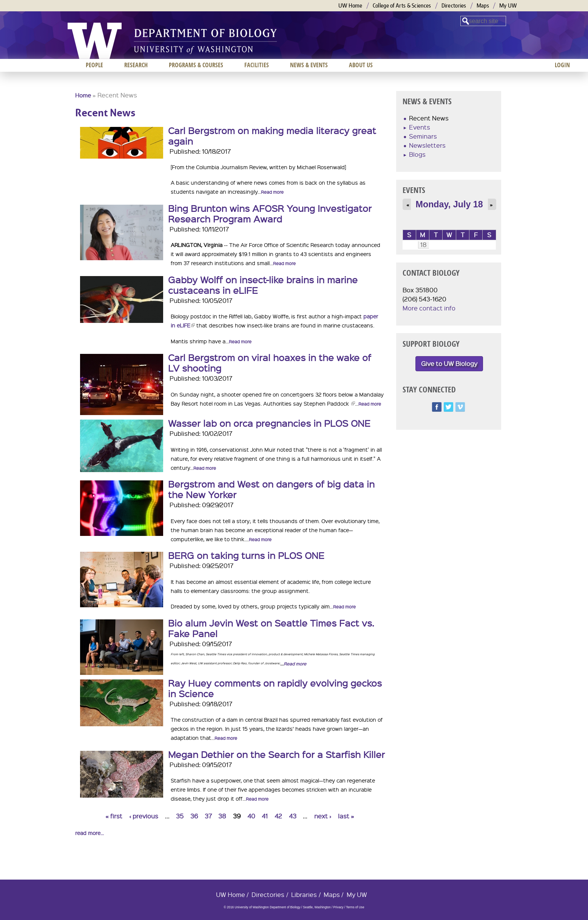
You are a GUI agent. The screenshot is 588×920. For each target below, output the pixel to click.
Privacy (338, 907)
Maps (483, 5)
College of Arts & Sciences (402, 5)
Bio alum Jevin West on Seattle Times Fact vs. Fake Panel (271, 628)
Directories (454, 5)
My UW (508, 5)
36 (194, 816)
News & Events (309, 65)
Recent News (429, 118)
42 (278, 816)
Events (420, 127)
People (94, 65)
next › (323, 816)
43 (293, 816)
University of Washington (95, 41)
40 (251, 816)
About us (361, 65)
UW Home (350, 5)
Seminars (423, 136)
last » (346, 816)
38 (222, 816)
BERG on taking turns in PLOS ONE (246, 555)
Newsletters (427, 145)
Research (136, 65)
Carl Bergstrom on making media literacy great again (272, 136)
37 (208, 816)
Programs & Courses (196, 65)
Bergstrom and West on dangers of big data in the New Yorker (271, 489)
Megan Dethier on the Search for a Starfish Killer (276, 754)
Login (562, 65)
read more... (90, 833)
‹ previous (144, 816)
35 (180, 816)
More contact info (429, 308)
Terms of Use (355, 907)
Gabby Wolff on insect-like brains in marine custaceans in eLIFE (263, 285)
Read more (272, 192)
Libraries (304, 895)
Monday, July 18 (449, 204)
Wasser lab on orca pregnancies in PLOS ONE (269, 423)
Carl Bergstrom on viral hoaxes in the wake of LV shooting (270, 363)
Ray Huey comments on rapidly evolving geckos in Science (275, 688)
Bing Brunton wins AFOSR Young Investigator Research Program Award (270, 213)
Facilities (257, 65)
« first (114, 816)
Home (83, 95)
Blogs (417, 154)
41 (265, 816)
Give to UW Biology (449, 364)
